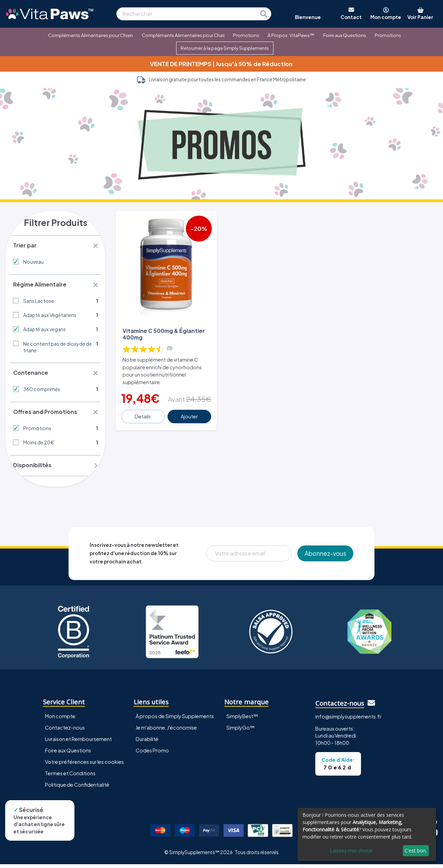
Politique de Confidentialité (77, 788)
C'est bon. (416, 851)
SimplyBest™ (242, 720)
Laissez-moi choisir (351, 851)
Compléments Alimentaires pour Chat (183, 35)
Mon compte (60, 720)
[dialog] (367, 834)
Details (143, 415)
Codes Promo (152, 754)
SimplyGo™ (241, 731)
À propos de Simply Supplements (175, 720)
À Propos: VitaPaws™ (291, 35)
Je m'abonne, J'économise (166, 731)
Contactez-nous (65, 731)
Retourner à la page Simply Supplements (225, 48)
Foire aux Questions (345, 35)
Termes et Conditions (70, 777)
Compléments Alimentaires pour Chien (91, 35)
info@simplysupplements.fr (348, 720)
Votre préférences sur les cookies (84, 766)
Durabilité (147, 743)
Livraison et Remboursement (78, 743)
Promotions (246, 35)
